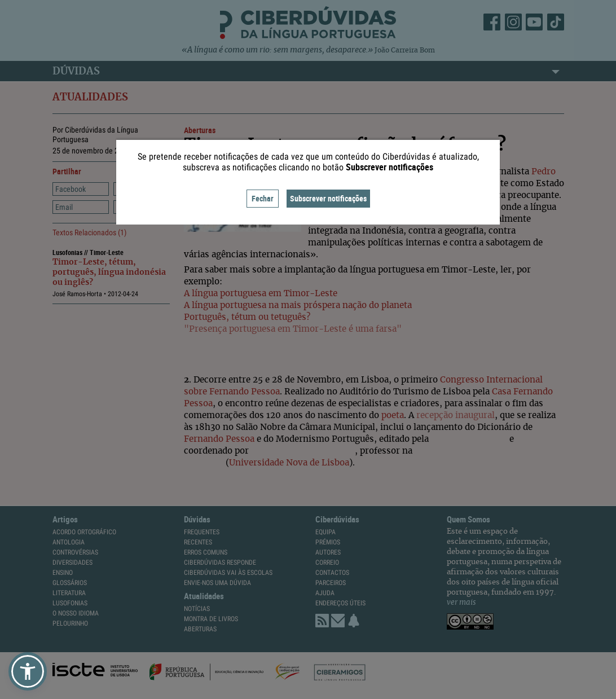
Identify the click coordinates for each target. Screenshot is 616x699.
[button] (28, 671)
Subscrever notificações (328, 198)
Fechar (263, 198)
